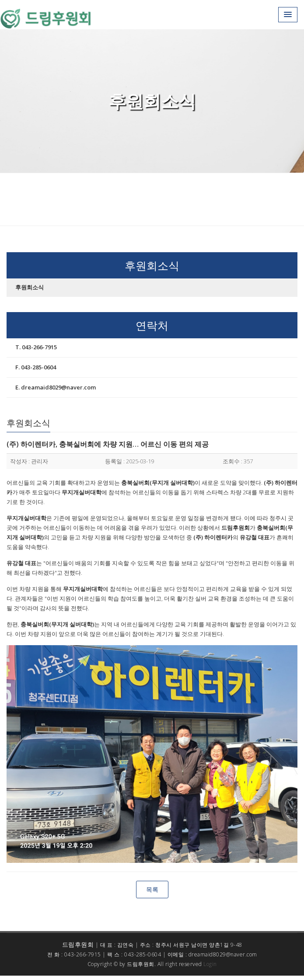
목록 (152, 889)
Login (210, 964)
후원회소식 (30, 287)
